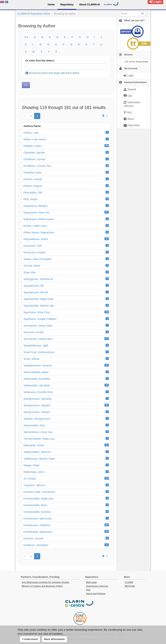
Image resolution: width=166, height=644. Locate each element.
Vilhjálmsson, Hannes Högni (39, 459)
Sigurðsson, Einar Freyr (37, 312)
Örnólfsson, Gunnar (34, 159)
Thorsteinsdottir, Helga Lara (39, 439)
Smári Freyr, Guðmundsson (39, 352)
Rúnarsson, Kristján (34, 252)
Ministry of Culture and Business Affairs (42, 586)
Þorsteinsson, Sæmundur (38, 519)
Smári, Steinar (31, 359)
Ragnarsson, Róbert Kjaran (39, 219)
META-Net (130, 586)
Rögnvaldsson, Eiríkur (36, 239)
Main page (91, 582)
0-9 (26, 37)
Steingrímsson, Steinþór (37, 405)
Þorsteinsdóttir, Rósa (35, 505)
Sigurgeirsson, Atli (34, 286)
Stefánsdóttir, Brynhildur (37, 379)
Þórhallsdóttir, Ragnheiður (38, 532)
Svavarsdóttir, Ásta (34, 425)
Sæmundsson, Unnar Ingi (38, 432)
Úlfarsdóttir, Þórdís (34, 445)
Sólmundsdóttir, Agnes (36, 372)
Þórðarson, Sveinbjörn (36, 545)
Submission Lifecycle (97, 586)
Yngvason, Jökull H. (35, 485)
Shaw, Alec (30, 272)
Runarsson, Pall (32, 246)
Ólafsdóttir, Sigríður (34, 153)
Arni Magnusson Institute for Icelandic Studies (46, 582)
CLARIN (129, 582)
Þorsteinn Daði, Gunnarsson (39, 492)
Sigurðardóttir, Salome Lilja (39, 306)
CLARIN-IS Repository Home (34, 14)
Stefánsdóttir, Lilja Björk (37, 385)
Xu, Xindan (30, 479)
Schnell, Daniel (32, 266)
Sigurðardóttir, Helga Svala (39, 299)
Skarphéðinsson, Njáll (36, 346)
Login (155, 2)
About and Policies (96, 594)
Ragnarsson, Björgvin (36, 206)
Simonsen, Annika (34, 332)
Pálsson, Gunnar (33, 179)
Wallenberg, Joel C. (34, 472)
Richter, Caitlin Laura (35, 226)
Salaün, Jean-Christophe (37, 259)
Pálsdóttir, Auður (33, 173)
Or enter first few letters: (40, 61)
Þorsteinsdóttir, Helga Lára (38, 499)
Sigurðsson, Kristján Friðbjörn (40, 319)
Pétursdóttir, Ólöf (33, 193)
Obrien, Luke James (35, 139)
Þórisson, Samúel (33, 538)
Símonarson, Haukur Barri (38, 339)
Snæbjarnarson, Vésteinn (38, 366)
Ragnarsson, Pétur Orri (36, 213)
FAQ (88, 590)
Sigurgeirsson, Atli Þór (36, 292)
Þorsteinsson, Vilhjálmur (37, 525)
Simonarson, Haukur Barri (38, 326)
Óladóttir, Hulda (32, 146)
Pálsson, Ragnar (33, 186)
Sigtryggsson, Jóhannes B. (39, 279)
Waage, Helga (31, 465)
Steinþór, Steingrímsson (37, 419)
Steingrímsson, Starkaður (38, 399)
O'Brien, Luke (31, 133)
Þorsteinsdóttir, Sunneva (37, 512)
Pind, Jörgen (31, 199)
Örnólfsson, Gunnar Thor (37, 166)
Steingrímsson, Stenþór (37, 412)
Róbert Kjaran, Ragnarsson (39, 232)
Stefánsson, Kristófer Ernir (38, 392)
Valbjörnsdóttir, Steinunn (37, 452)
